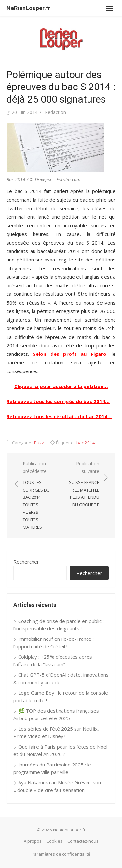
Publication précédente (39, 496)
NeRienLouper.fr (28, 8)
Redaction (55, 112)
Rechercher (26, 562)
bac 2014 (86, 443)
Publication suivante (84, 484)
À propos (33, 841)
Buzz (39, 443)
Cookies (54, 841)
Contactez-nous (83, 841)
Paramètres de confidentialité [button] (61, 854)
